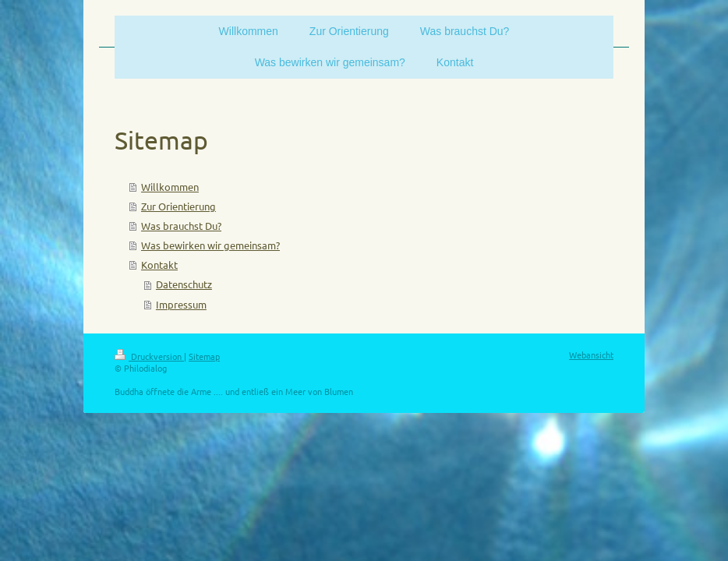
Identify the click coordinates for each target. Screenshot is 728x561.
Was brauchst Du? (181, 226)
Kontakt (159, 265)
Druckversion (149, 356)
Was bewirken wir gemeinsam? (210, 245)
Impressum (181, 304)
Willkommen (170, 187)
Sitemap (204, 356)
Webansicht (591, 355)
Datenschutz (184, 284)
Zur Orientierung (178, 206)
